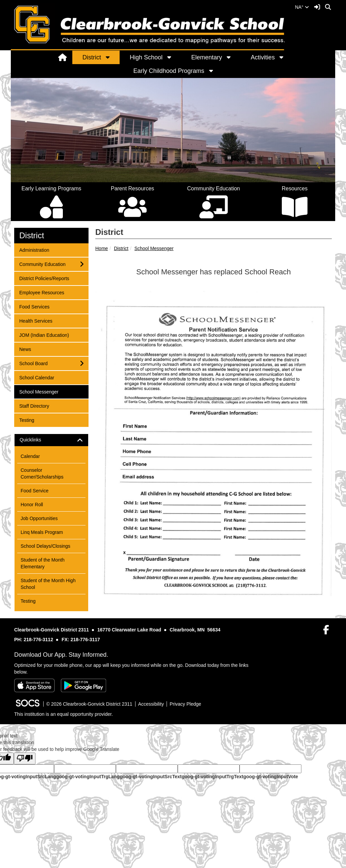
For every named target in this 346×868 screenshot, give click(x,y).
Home (102, 248)
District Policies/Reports (44, 278)
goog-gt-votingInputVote (271, 777)
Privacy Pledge (185, 704)
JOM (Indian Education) (44, 335)
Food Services (34, 306)
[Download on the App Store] (34, 685)
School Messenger (154, 248)
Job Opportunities (39, 518)
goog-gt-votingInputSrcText (151, 777)
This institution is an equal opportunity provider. (64, 714)
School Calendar (37, 377)
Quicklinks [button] (36, 440)
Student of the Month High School (48, 584)
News (28, 349)
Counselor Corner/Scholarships (42, 473)
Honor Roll (32, 505)
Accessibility (151, 704)
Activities (263, 57)
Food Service (34, 491)
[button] (111, 57)
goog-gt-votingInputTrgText (212, 777)
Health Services (36, 320)
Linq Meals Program (42, 532)
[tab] (51, 440)
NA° (302, 7)
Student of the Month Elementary (43, 563)
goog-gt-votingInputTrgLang (88, 777)
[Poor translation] (25, 758)
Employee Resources (42, 292)
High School (146, 57)
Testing (28, 420)
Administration (34, 250)
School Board (33, 363)
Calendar (30, 456)
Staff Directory (34, 405)
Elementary (207, 57)
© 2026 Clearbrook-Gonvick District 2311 (89, 704)
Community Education (42, 264)
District (92, 57)
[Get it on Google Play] (83, 685)
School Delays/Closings (45, 546)
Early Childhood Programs (169, 71)
